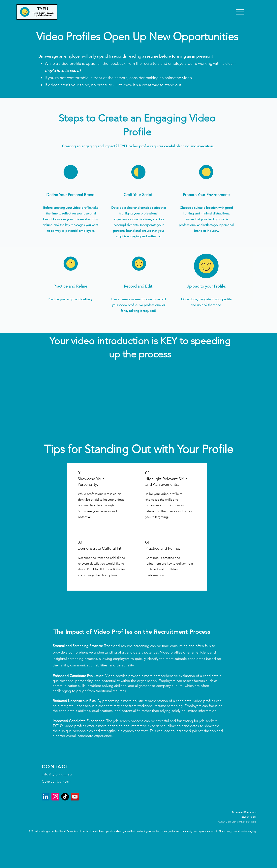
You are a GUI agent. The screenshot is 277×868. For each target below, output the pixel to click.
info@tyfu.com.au (57, 774)
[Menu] (240, 12)
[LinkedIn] (46, 797)
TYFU (43, 9)
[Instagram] (55, 797)
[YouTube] (75, 797)
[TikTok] (65, 797)
